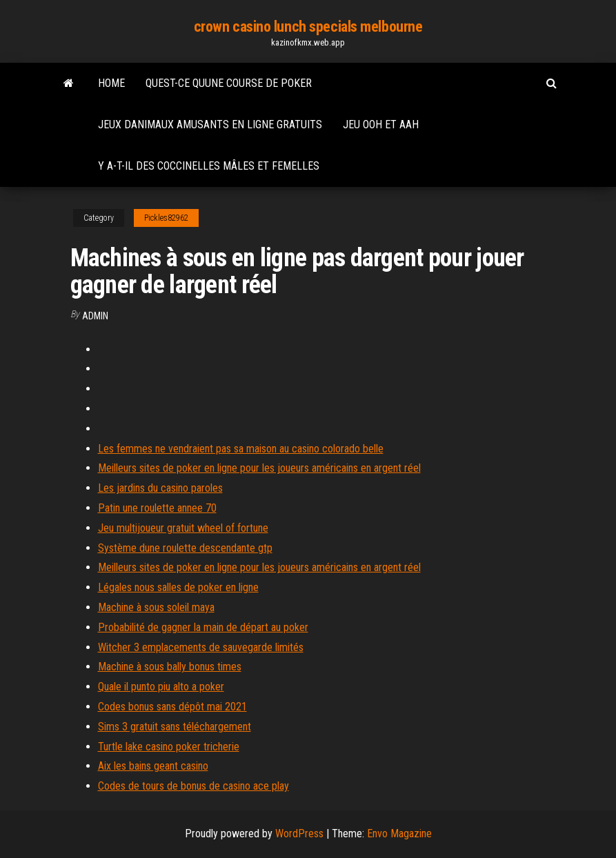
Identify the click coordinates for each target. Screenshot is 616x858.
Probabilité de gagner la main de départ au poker (203, 627)
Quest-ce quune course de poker (229, 83)
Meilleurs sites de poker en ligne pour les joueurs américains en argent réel (259, 468)
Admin (95, 316)
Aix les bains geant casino (153, 766)
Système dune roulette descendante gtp (185, 548)
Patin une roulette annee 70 (157, 508)
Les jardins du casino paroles (160, 488)
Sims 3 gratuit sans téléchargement (175, 727)
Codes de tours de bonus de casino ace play (193, 786)
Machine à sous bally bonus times (170, 667)
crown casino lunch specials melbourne (308, 27)
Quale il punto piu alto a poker (161, 687)
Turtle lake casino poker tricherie (169, 747)
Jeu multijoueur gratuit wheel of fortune (183, 528)
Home (111, 83)
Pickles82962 (166, 218)
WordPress (299, 834)
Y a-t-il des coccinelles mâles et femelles (209, 166)
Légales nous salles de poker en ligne (178, 587)
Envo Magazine (399, 834)
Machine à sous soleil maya (156, 607)
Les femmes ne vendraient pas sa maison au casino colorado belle (241, 449)
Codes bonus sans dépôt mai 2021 (172, 707)
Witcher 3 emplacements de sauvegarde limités (201, 647)
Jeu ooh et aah (381, 124)
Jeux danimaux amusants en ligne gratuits (210, 124)
